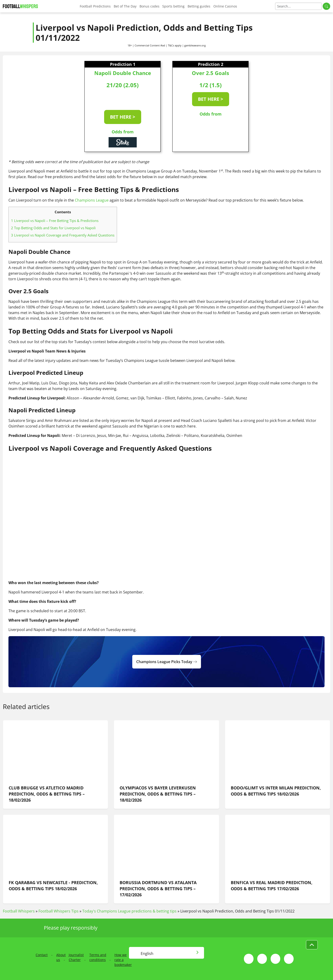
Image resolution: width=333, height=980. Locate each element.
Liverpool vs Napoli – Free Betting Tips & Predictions (55, 221)
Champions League (92, 200)
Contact (42, 955)
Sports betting (173, 6)
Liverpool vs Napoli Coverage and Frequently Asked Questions (63, 235)
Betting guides (199, 6)
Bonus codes (149, 6)
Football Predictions (95, 6)
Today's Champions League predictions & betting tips (129, 911)
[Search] (298, 6)
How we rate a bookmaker (123, 960)
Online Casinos (225, 6)
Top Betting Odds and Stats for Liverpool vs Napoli (53, 228)
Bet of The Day (125, 6)
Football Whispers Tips (59, 911)
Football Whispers (19, 911)
